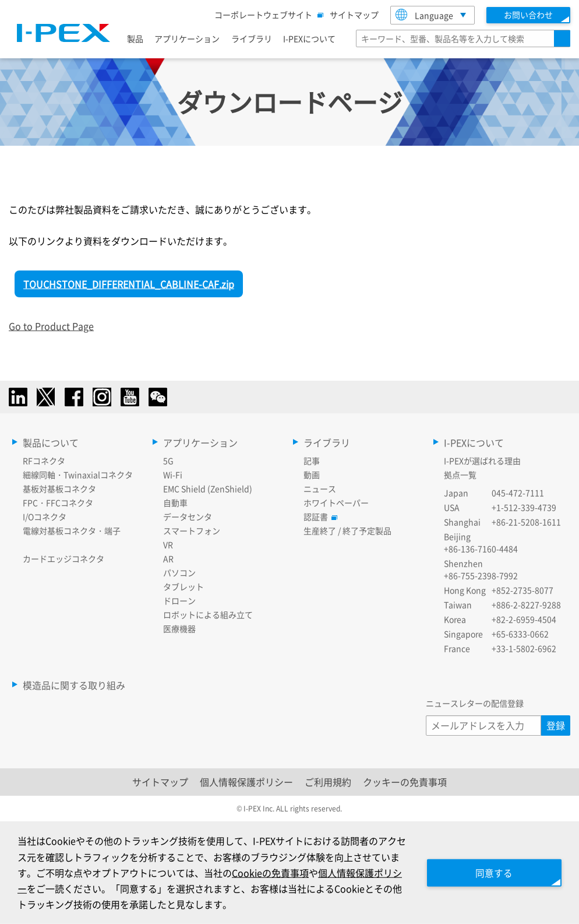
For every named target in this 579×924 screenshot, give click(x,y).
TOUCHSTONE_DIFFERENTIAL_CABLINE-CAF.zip (129, 284)
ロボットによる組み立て (208, 614)
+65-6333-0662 (520, 634)
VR (168, 544)
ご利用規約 (328, 782)
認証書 (319, 517)
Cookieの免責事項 (280, 872)
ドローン (179, 600)
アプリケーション (187, 38)
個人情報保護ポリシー (246, 782)
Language (424, 15)
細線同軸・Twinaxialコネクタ (78, 475)
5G (168, 461)
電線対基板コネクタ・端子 (72, 530)
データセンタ (188, 517)
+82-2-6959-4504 (524, 619)
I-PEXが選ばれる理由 (482, 461)
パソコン (179, 572)
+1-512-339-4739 (524, 507)
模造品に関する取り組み (74, 685)
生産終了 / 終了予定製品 (347, 530)
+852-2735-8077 (522, 590)
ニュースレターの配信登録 (475, 703)
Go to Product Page (51, 326)
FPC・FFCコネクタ (58, 503)
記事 (312, 461)
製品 (135, 38)
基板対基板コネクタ (59, 489)
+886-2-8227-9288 (526, 605)
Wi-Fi (173, 475)
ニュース (320, 489)
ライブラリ (252, 38)
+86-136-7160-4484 (481, 549)
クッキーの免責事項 (405, 782)
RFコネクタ (44, 461)
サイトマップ (354, 15)
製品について (51, 442)
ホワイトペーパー (336, 503)
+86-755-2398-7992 (481, 575)
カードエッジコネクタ (63, 558)
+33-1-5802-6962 (524, 648)
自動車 (175, 503)
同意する (492, 872)
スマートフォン (192, 530)
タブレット (183, 586)
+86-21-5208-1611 (526, 522)
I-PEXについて (309, 38)
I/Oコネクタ (45, 517)
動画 (312, 475)
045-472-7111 (518, 493)
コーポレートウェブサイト (266, 15)
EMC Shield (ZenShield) (208, 489)
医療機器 (179, 628)
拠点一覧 (460, 475)
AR (168, 558)
